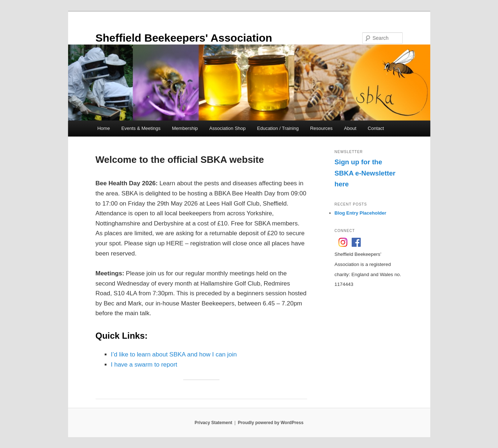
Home (104, 128)
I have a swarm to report (144, 365)
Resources (321, 128)
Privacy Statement (213, 423)
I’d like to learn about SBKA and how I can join (174, 354)
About (350, 128)
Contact (376, 128)
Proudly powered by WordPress (271, 423)
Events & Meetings (141, 128)
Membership (185, 128)
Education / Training (278, 128)
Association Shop (227, 128)
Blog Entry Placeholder (361, 213)
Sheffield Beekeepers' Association (184, 38)
